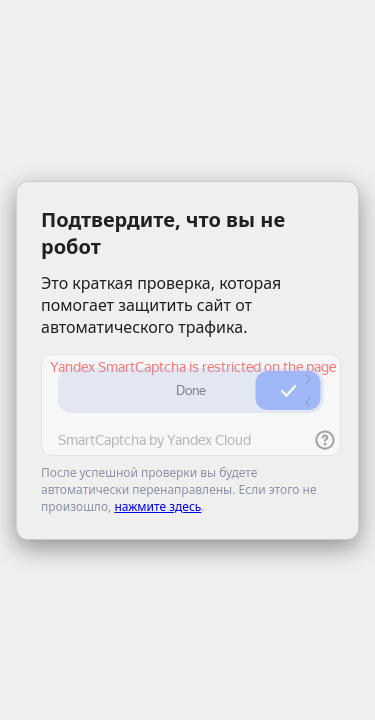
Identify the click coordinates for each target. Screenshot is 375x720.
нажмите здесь (157, 506)
